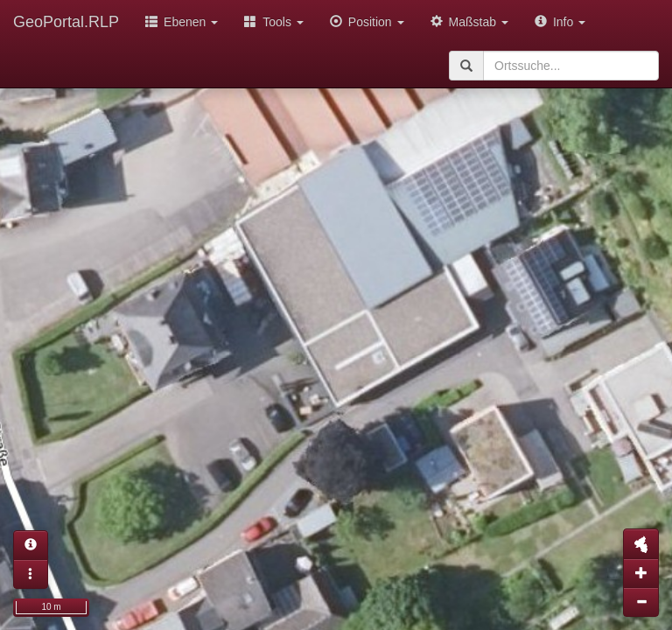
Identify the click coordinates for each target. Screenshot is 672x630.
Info (560, 22)
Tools (274, 22)
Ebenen (182, 22)
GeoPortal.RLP (66, 22)
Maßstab (469, 22)
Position (367, 22)
